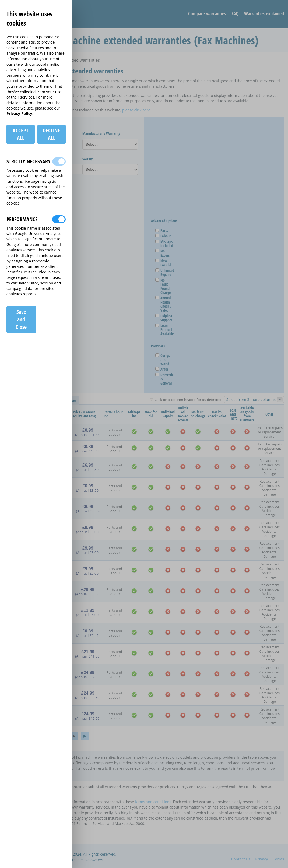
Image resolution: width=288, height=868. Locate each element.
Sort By (88, 159)
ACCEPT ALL (21, 134)
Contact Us (241, 859)
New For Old (164, 263)
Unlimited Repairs (165, 273)
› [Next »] (85, 736)
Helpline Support (164, 318)
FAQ (235, 13)
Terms (278, 859)
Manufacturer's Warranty (101, 133)
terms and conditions (153, 802)
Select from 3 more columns (251, 400)
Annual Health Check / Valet (164, 304)
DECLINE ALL (51, 134)
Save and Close (21, 319)
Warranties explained (264, 13)
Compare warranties (207, 13)
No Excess (163, 253)
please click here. (137, 110)
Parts (162, 231)
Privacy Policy (19, 113)
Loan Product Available (165, 330)
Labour (164, 236)
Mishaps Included (165, 244)
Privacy (261, 859)
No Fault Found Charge (164, 286)
